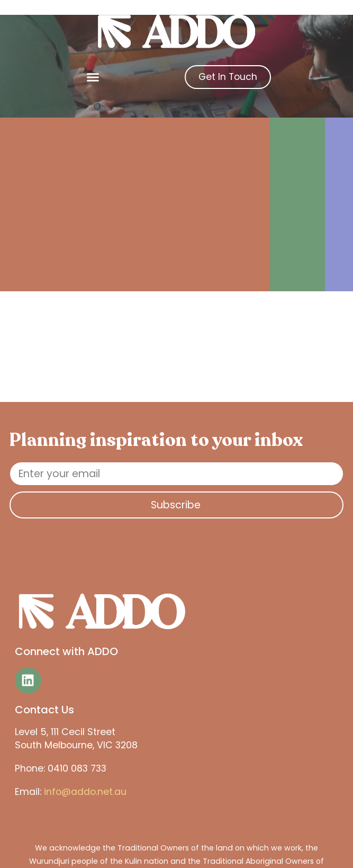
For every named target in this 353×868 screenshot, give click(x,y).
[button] (93, 77)
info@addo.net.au (85, 792)
